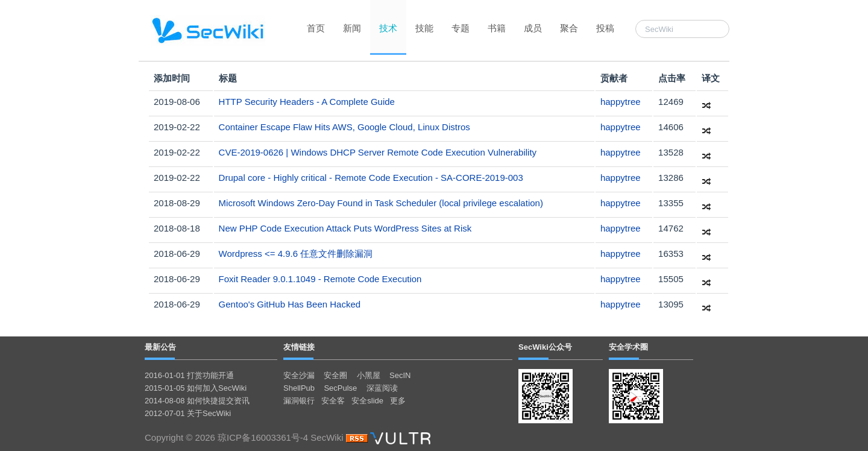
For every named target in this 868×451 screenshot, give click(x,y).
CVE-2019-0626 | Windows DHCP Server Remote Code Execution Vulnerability (378, 152)
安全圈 (335, 375)
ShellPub (299, 388)
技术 (388, 28)
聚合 (569, 28)
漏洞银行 (299, 401)
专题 (461, 28)
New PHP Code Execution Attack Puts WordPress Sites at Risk (345, 228)
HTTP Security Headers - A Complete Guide (307, 102)
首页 (316, 28)
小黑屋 (369, 375)
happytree (621, 102)
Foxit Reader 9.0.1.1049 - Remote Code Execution (320, 279)
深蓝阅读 (382, 388)
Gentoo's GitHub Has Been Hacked (290, 304)
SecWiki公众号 (545, 347)
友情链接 (299, 347)
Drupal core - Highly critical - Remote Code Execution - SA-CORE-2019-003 (371, 178)
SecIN (400, 375)
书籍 (497, 28)
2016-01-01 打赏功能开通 (189, 375)
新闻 (352, 28)
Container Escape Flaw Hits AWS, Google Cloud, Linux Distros (344, 127)
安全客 (333, 401)
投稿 (605, 28)
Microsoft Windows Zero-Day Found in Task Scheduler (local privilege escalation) (381, 203)
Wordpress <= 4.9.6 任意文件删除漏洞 (296, 254)
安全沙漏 (299, 375)
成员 (533, 28)
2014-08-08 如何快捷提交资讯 (197, 401)
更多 (398, 401)
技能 (424, 28)
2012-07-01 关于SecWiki (188, 413)
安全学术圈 (628, 347)
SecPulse (340, 388)
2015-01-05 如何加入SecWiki (196, 388)
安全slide (367, 401)
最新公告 (160, 347)
